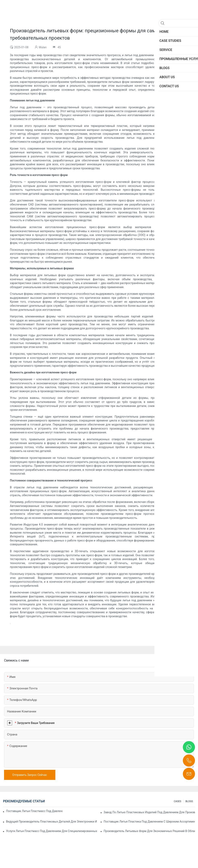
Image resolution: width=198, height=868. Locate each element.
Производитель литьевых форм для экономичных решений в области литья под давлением (149, 831)
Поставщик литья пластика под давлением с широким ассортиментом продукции (149, 822)
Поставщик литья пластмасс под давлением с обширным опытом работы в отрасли (34, 811)
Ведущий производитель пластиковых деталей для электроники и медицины (52, 822)
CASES (177, 801)
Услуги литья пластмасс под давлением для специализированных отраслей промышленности (52, 831)
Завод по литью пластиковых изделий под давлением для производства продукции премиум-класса (149, 812)
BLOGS (189, 801)
